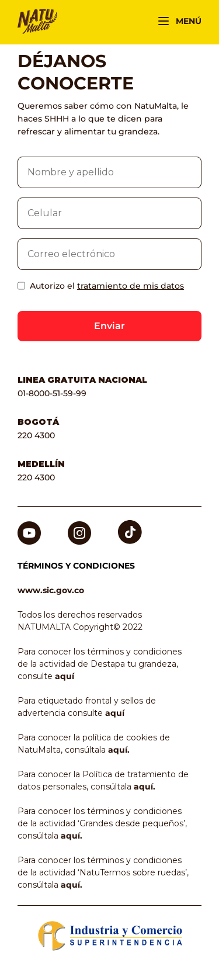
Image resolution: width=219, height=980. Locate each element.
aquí (65, 676)
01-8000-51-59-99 (52, 393)
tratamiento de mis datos (131, 286)
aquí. (119, 750)
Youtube (29, 527)
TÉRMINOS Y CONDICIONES (76, 566)
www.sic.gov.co (51, 590)
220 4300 (36, 435)
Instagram (79, 527)
